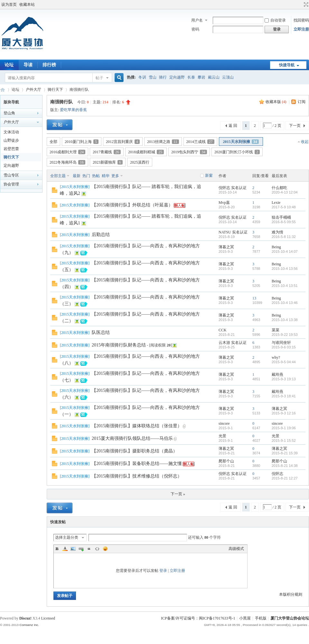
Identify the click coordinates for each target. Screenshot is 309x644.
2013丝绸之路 (163, 142)
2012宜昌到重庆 (123, 142)
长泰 (191, 77)
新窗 (209, 175)
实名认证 (239, 188)
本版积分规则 (291, 594)
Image (73, 549)
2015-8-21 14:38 (285, 466)
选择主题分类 (67, 537)
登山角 (9, 113)
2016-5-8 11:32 (284, 237)
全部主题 (58, 176)
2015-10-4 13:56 (285, 269)
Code (97, 549)
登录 (163, 571)
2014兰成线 (200, 142)
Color (65, 549)
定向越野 (177, 77)
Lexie (276, 203)
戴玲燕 (277, 374)
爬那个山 (226, 461)
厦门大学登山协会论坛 (3, 90)
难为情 (277, 232)
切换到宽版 (305, 5)
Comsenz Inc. (29, 625)
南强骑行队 (61, 102)
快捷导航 (287, 65)
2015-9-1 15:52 (284, 440)
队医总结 (101, 332)
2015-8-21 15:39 (285, 453)
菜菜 (276, 330)
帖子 (99, 78)
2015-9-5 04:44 (284, 362)
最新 (77, 176)
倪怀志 (224, 188)
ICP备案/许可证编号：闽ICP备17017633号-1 (198, 618)
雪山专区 (11, 175)
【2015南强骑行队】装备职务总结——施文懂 (137, 464)
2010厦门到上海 (82, 142)
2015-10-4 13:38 (285, 320)
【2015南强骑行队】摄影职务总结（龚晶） (135, 451)
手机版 (261, 618)
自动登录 (275, 20)
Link (81, 549)
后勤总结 (101, 235)
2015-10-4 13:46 (285, 303)
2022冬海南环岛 (67, 162)
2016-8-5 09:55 (284, 222)
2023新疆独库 (108, 162)
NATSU (225, 232)
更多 (115, 176)
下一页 (295, 126)
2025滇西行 (140, 162)
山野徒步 (11, 140)
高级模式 (236, 549)
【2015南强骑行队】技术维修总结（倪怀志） (137, 476)
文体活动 (11, 132)
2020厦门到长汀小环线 (237, 152)
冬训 (142, 77)
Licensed (48, 618)
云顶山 (228, 77)
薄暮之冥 (226, 247)
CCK (223, 330)
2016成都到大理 (67, 152)
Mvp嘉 (224, 203)
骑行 (163, 77)
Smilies (105, 549)
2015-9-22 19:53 (285, 335)
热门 (86, 176)
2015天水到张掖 (241, 142)
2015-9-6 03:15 (284, 347)
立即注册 (301, 29)
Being (276, 247)
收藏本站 (27, 5)
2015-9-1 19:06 (284, 428)
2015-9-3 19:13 (284, 379)
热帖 (96, 176)
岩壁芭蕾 (11, 149)
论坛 (15, 90)
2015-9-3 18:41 (284, 396)
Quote (89, 549)
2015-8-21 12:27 (285, 478)
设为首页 (9, 5)
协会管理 (11, 184)
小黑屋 (245, 618)
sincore (224, 423)
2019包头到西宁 (189, 152)
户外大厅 (33, 90)
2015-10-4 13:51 (285, 286)
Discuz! (25, 618)
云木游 (224, 343)
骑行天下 (55, 90)
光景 (222, 436)
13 (254, 298)
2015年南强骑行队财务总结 (119, 345)
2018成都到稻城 (146, 152)
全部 (53, 142)
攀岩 (201, 77)
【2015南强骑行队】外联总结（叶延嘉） (132, 205)
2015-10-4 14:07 (285, 251)
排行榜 (49, 65)
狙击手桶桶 (281, 217)
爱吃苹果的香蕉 (73, 110)
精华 (106, 176)
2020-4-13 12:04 (285, 192)
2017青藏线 (107, 152)
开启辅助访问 (300, 5)
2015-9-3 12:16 (284, 413)
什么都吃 (279, 188)
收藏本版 (276, 102)
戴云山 (214, 77)
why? (276, 357)
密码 (195, 29)
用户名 (197, 20)
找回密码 (301, 20)
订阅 (302, 102)
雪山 (153, 77)
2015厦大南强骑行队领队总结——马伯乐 (132, 438)
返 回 (233, 126)
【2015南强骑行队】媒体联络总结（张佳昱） (137, 426)
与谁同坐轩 (281, 343)
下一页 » (178, 494)
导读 (28, 65)
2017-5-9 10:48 (284, 207)
